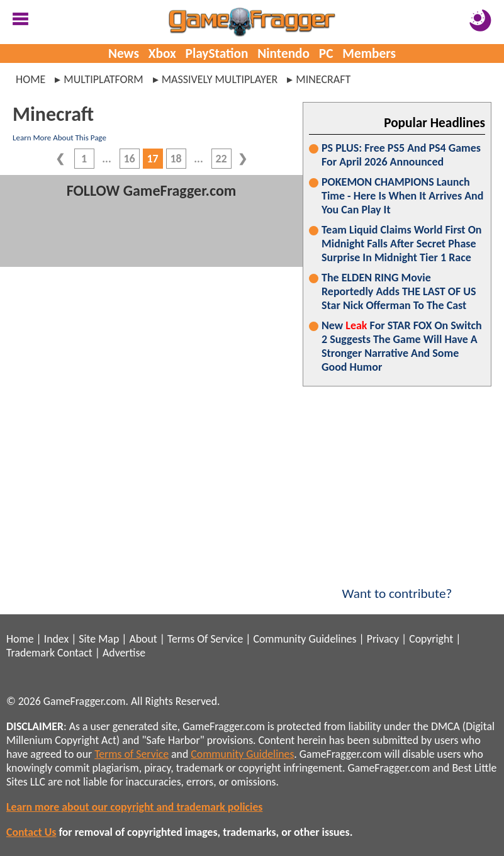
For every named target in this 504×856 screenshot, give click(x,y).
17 (152, 159)
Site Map (99, 639)
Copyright (431, 639)
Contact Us (31, 832)
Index (56, 639)
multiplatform (103, 79)
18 (176, 159)
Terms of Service (132, 754)
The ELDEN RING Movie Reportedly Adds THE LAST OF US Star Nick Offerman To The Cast (399, 291)
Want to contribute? (397, 585)
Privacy (383, 639)
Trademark (31, 653)
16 (129, 159)
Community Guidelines (305, 639)
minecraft (323, 79)
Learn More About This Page (59, 138)
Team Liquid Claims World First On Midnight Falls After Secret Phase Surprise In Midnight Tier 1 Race (401, 244)
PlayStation (217, 53)
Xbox (162, 53)
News (124, 53)
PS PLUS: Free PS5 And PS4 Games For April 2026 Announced (401, 155)
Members (369, 53)
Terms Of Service (205, 639)
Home (31, 79)
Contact (75, 653)
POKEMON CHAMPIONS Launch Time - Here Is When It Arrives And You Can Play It (402, 196)
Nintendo (283, 53)
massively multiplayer (220, 79)
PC (326, 53)
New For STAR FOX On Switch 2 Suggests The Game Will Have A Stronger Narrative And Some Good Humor (402, 346)
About (143, 639)
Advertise (124, 653)
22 (221, 159)
